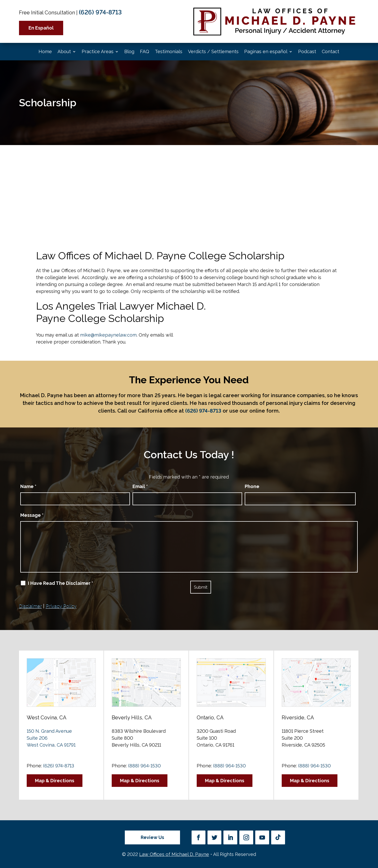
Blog (129, 51)
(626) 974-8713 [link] (100, 12)
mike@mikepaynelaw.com (108, 335)
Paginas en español (266, 51)
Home (45, 51)
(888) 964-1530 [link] (144, 766)
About (64, 51)
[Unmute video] (287, 704)
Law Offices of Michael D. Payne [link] (174, 854)
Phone (252, 486)
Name (28, 486)
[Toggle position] (350, 704)
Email (140, 486)
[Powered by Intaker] (334, 857)
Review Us (152, 837)
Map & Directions (55, 781)
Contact (330, 51)
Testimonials (169, 51)
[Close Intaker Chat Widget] (361, 704)
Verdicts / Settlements (213, 51)
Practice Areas (98, 51)
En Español (41, 28)
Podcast (307, 51)
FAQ (145, 51)
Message (32, 515)
